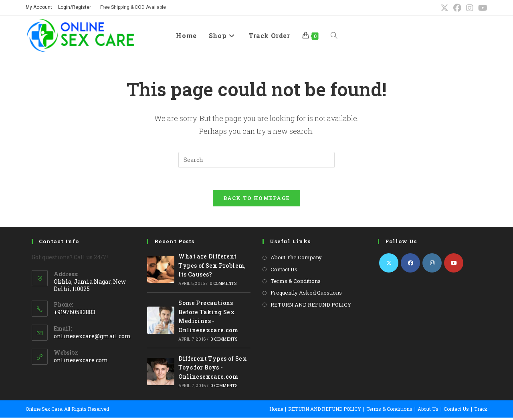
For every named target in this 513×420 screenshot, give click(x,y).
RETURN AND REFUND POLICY (311, 307)
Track (481, 411)
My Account (39, 7)
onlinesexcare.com (81, 362)
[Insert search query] (256, 160)
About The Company (296, 260)
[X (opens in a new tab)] (444, 8)
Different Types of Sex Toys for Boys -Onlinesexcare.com (213, 370)
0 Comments (223, 286)
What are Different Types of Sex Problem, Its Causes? (212, 268)
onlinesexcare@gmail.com (92, 338)
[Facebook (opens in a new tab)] (457, 8)
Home (276, 411)
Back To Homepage (257, 200)
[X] (389, 265)
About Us (428, 411)
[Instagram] (432, 265)
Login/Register (75, 7)
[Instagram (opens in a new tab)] (470, 8)
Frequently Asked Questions (306, 295)
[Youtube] (454, 265)
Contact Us (284, 271)
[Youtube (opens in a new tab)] (482, 8)
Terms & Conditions (296, 283)
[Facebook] (410, 265)
